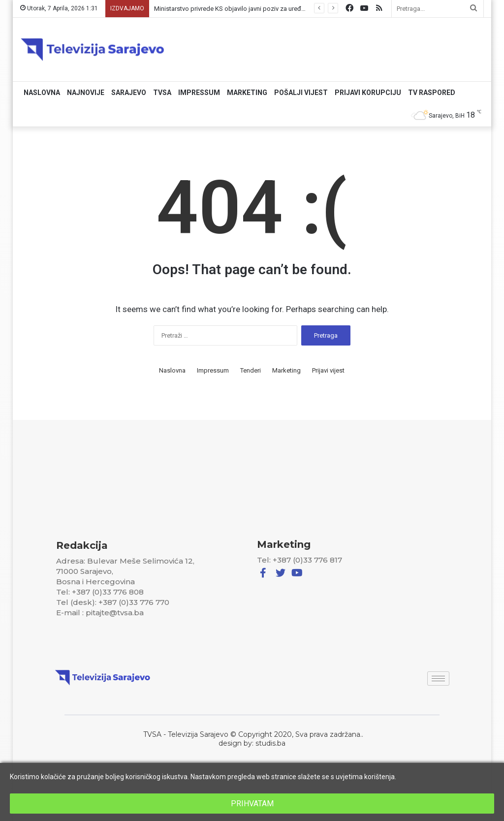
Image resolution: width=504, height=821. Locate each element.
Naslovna (42, 93)
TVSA (162, 93)
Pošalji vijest (301, 93)
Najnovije (86, 93)
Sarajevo (129, 93)
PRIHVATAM (252, 804)
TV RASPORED (432, 93)
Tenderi (251, 370)
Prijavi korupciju (368, 93)
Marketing (247, 93)
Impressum (199, 93)
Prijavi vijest (328, 370)
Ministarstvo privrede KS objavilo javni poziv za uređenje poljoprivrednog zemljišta (271, 9)
